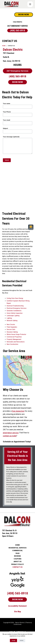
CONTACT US (17, 567)
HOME (17, 545)
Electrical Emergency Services (17, 308)
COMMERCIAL (17, 551)
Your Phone (18, 113)
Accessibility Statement (17, 606)
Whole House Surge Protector (16, 334)
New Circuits (11, 324)
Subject (18, 130)
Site (16, 612)
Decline (22, 640)
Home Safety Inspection (15, 313)
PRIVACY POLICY (18, 564)
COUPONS (18, 559)
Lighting (9, 318)
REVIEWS (17, 556)
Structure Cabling (12, 332)
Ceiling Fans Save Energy (15, 298)
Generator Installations (14, 311)
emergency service (11, 433)
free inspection (18, 411)
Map (19, 612)
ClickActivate (17, 624)
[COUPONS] (30, 4)
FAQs (18, 553)
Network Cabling (12, 321)
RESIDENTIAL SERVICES (18, 548)
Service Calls (11, 329)
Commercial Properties (14, 337)
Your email (18, 122)
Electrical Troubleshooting (15, 306)
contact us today (10, 436)
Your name (18, 105)
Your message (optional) (18, 145)
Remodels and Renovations (16, 342)
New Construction (12, 344)
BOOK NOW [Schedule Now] (24, 15)
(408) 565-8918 (18, 31)
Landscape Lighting (13, 316)
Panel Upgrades (12, 327)
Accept (13, 640)
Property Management (14, 339)
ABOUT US (18, 562)
